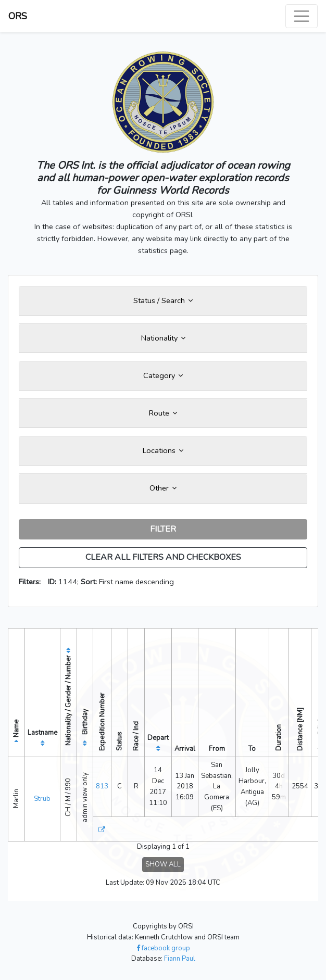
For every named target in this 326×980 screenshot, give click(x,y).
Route (163, 413)
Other (163, 488)
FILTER (163, 529)
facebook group (163, 948)
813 (102, 786)
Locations (163, 450)
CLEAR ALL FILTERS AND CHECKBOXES (163, 557)
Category (163, 375)
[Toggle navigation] (302, 16)
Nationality (163, 338)
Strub (42, 799)
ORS (18, 16)
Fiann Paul (180, 959)
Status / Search (163, 300)
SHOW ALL (163, 864)
